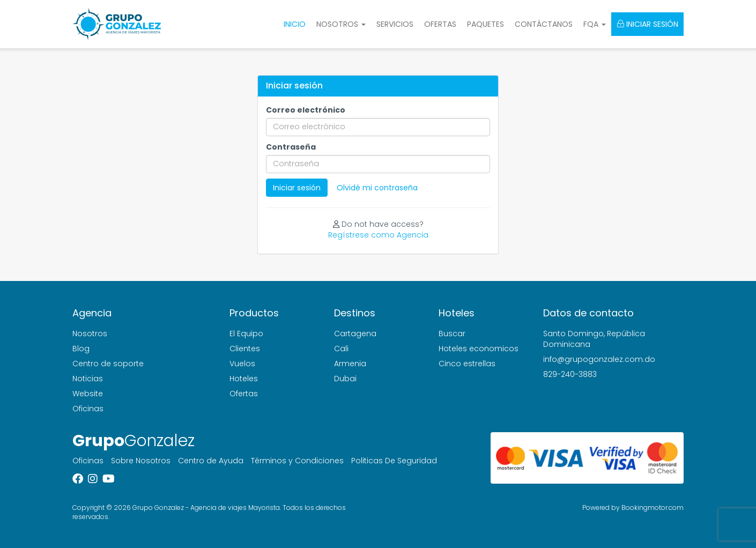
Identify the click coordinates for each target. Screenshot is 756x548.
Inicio (295, 24)
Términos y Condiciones (297, 461)
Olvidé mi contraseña (377, 188)
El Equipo (246, 334)
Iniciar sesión (647, 24)
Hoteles (244, 379)
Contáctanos (544, 24)
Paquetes (486, 24)
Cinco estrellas (467, 364)
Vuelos (242, 364)
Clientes (245, 349)
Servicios (395, 24)
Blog (81, 349)
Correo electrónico (306, 110)
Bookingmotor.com (653, 508)
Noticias (88, 379)
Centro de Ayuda (211, 461)
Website (88, 394)
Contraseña (291, 147)
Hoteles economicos (479, 349)
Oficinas (88, 409)
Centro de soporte (108, 364)
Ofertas (440, 24)
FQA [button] (595, 24)
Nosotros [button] (341, 24)
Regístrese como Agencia (378, 235)
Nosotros (90, 334)
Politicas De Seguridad (394, 461)
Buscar (452, 334)
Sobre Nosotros (141, 461)
